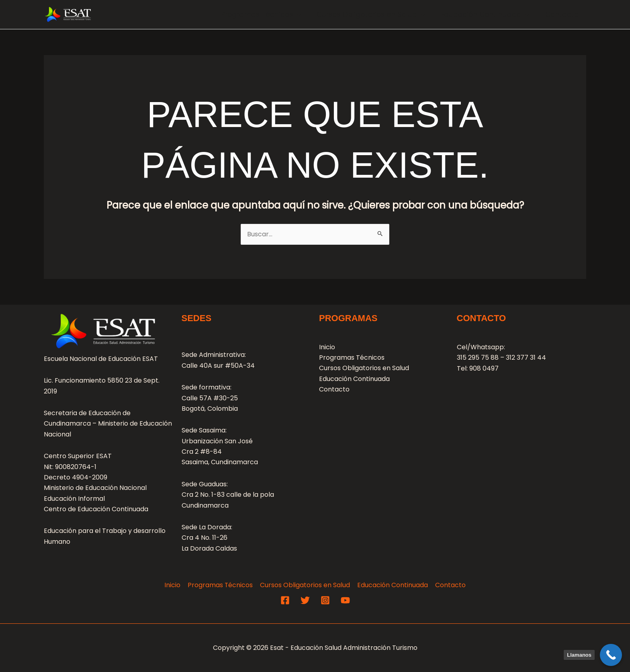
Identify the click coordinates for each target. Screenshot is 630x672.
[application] (304, 14)
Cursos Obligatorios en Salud (376, 14)
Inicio (327, 347)
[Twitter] (305, 600)
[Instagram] (325, 600)
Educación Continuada (488, 14)
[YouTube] (345, 600)
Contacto (563, 14)
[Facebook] (285, 600)
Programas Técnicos (268, 14)
